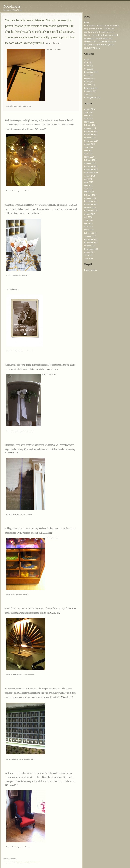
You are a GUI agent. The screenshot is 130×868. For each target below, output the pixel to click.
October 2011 (90, 246)
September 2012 (91, 211)
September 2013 (91, 173)
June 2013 (89, 182)
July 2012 (88, 217)
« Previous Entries (10, 859)
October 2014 (90, 138)
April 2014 (88, 154)
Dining (14, 275)
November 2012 (91, 204)
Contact (87, 69)
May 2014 (88, 150)
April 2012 (88, 227)
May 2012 (88, 224)
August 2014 (90, 144)
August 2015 (90, 109)
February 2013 (90, 195)
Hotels (15, 106)
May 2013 (88, 185)
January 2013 (90, 198)
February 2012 (90, 233)
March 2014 (89, 157)
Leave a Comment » (25, 106)
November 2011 (91, 243)
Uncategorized (17, 351)
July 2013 (88, 179)
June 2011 (89, 259)
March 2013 (89, 192)
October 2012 (90, 208)
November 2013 (91, 169)
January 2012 (90, 236)
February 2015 (90, 125)
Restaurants (89, 88)
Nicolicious (12, 6)
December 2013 (91, 166)
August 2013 (90, 176)
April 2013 (88, 189)
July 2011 (88, 255)
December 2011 (91, 239)
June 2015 (89, 112)
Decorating (16, 191)
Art (85, 59)
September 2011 (91, 249)
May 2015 (88, 115)
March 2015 (89, 122)
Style (14, 595)
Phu (17, 862)
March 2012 (89, 230)
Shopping (88, 91)
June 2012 (89, 220)
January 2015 (90, 128)
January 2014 (90, 163)
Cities (87, 66)
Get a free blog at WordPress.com (29, 862)
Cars (86, 63)
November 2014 (91, 134)
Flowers (88, 78)
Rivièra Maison (90, 270)
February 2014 (90, 160)
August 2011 (90, 252)
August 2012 (90, 214)
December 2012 (91, 201)
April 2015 (88, 119)
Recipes (88, 85)
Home (87, 22)
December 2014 (91, 131)
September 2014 (91, 141)
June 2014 (89, 147)
